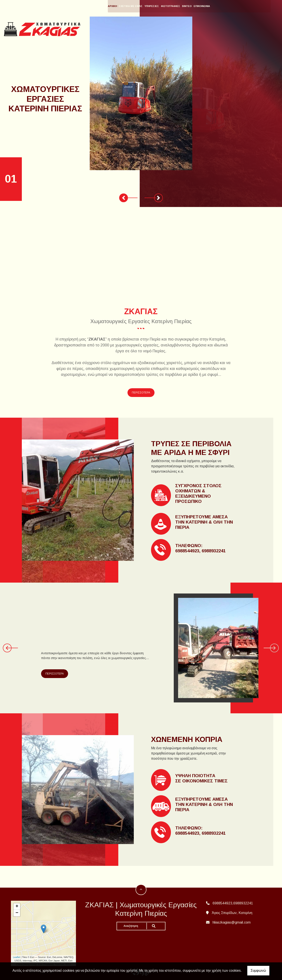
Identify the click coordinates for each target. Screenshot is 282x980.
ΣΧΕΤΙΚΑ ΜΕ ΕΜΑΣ (153, 6)
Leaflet (16, 957)
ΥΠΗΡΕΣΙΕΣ (174, 6)
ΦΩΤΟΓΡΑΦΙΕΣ (192, 6)
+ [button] (17, 907)
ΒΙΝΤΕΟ (209, 6)
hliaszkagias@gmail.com (232, 922)
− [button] (17, 913)
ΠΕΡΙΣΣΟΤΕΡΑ (141, 393)
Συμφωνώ (258, 971)
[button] (124, 198)
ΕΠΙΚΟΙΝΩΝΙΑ (224, 6)
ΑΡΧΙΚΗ (134, 6)
